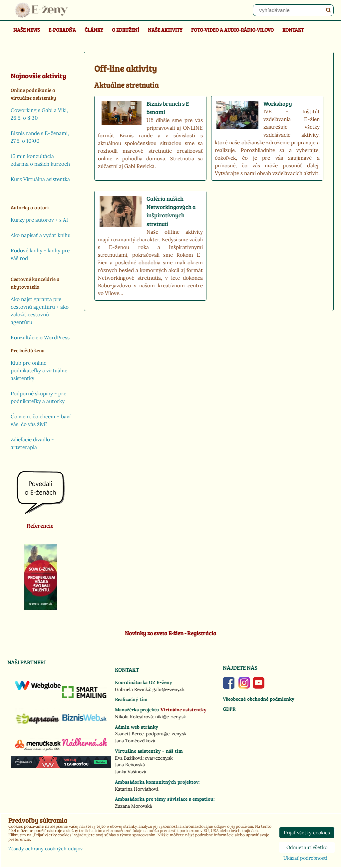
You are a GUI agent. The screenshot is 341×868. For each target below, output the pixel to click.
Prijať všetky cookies (307, 833)
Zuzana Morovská (133, 806)
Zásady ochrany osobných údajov (45, 849)
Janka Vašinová (131, 772)
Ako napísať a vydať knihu (41, 235)
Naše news (27, 29)
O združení (126, 29)
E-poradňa (62, 29)
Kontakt (293, 29)
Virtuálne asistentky (183, 710)
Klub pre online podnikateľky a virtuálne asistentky (39, 370)
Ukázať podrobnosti (305, 858)
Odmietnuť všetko (307, 847)
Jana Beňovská (130, 765)
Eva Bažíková (129, 758)
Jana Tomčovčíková (135, 741)
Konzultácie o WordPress (40, 337)
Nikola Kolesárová (134, 717)
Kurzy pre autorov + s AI (39, 220)
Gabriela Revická (133, 689)
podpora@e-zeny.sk (166, 734)
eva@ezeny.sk (159, 758)
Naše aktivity (165, 29)
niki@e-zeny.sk (170, 717)
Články (94, 29)
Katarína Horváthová (137, 789)
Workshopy (278, 103)
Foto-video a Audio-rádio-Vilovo (232, 29)
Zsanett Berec (129, 734)
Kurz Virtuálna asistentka (40, 179)
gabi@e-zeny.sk (169, 689)
